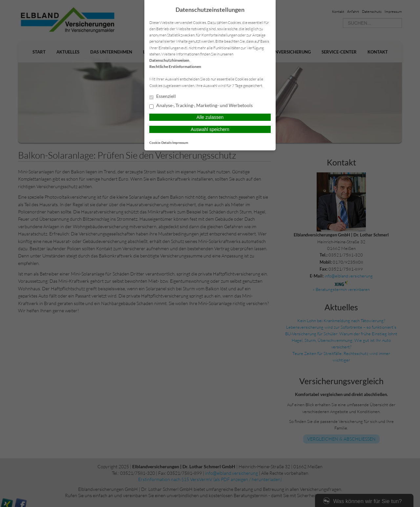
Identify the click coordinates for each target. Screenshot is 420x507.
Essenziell (163, 97)
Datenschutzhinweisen (169, 60)
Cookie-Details (160, 143)
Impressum (180, 143)
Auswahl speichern (210, 129)
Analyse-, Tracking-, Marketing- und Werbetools (201, 106)
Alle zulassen (210, 117)
